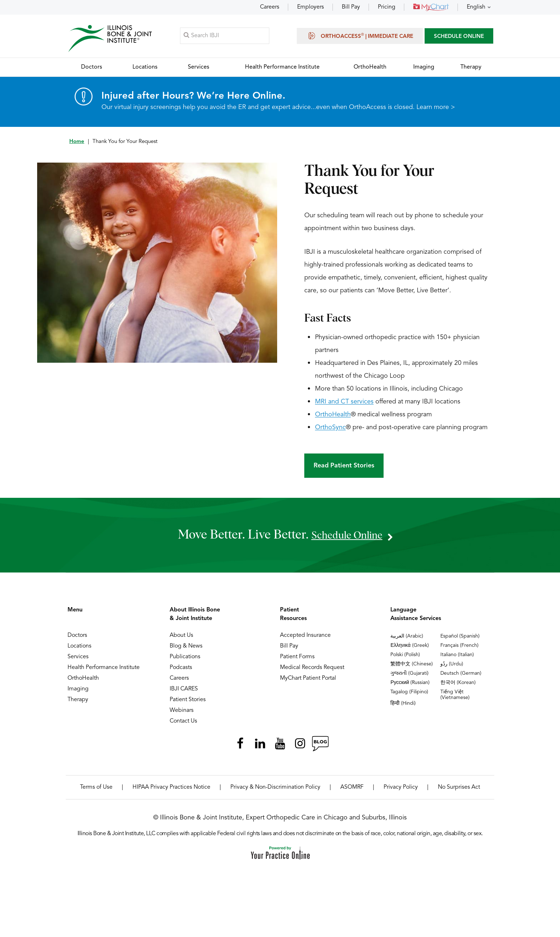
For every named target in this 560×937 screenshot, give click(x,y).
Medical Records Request (312, 670)
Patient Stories (188, 702)
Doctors (77, 638)
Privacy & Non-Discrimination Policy (275, 789)
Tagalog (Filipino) (409, 694)
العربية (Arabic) (407, 638)
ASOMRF (352, 789)
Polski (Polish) (405, 657)
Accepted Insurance (305, 638)
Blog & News (186, 648)
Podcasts (181, 670)
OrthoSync (330, 430)
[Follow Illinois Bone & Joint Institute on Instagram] (300, 746)
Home (77, 144)
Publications (185, 659)
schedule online (347, 537)
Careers (270, 7)
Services (78, 659)
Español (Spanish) (460, 638)
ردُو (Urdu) (452, 666)
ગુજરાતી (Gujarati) (409, 675)
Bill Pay (351, 7)
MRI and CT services (344, 404)
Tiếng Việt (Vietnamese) (455, 697)
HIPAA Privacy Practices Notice (171, 789)
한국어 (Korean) (458, 685)
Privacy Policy (401, 789)
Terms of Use (96, 789)
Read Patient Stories (344, 468)
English (476, 7)
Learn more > (436, 109)
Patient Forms (297, 659)
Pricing (387, 7)
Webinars (182, 713)
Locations (79, 648)
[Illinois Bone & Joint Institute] (111, 39)
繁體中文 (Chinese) (412, 666)
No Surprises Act (459, 789)
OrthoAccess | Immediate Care (360, 36)
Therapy (78, 702)
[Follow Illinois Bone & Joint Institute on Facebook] (240, 746)
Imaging (78, 691)
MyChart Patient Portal (308, 680)
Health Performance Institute (104, 670)
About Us (181, 638)
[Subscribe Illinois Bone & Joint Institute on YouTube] (280, 746)
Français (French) (459, 648)
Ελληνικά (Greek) (409, 648)
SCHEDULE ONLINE (459, 37)
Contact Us (183, 723)
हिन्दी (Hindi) (403, 705)
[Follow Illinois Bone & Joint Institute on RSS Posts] (320, 746)
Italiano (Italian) (457, 657)
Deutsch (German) (461, 675)
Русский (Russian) (410, 685)
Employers (311, 7)
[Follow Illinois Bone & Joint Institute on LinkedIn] (260, 746)
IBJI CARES (184, 691)
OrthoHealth (333, 417)
